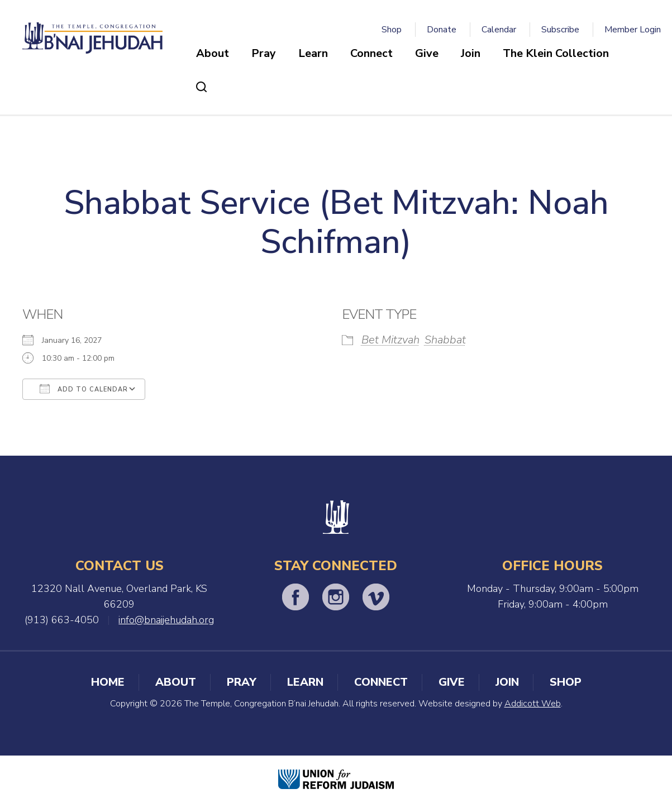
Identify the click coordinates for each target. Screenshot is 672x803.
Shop (392, 30)
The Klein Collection (556, 53)
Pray (264, 53)
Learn (313, 53)
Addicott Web (533, 704)
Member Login (633, 30)
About (213, 53)
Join (471, 53)
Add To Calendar (84, 389)
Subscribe (560, 30)
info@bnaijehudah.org (166, 620)
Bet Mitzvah (390, 340)
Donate (442, 30)
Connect (371, 53)
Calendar (499, 30)
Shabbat (445, 340)
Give (427, 53)
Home (108, 682)
